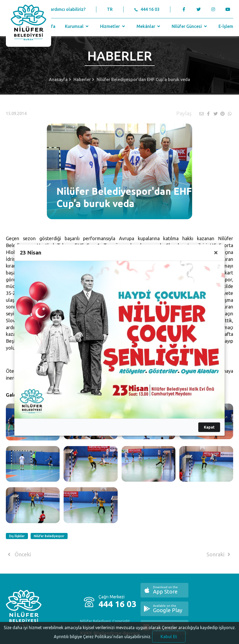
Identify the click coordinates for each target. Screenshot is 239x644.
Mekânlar (149, 26)
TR (110, 9)
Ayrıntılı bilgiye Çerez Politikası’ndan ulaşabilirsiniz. (102, 640)
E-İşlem (226, 26)
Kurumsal (77, 26)
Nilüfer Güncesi (190, 26)
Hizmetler (113, 26)
